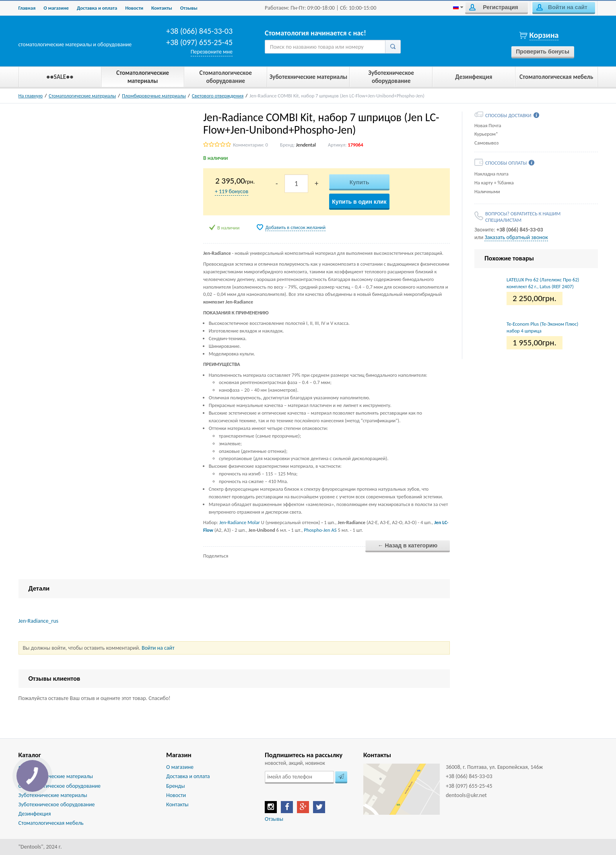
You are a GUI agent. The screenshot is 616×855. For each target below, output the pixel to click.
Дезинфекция (35, 814)
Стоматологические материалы (82, 96)
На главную (31, 96)
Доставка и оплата (97, 8)
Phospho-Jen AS (320, 530)
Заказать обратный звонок (516, 237)
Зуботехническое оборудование (57, 804)
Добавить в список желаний (295, 227)
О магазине (56, 8)
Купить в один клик (359, 202)
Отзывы (189, 8)
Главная (27, 8)
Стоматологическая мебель (51, 823)
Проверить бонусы (543, 52)
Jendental (306, 145)
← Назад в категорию (408, 545)
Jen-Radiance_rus (39, 621)
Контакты (162, 8)
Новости (134, 8)
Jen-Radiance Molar (240, 522)
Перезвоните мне (212, 52)
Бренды (175, 786)
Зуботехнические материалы (53, 795)
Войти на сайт (562, 7)
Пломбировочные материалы (154, 96)
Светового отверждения (218, 96)
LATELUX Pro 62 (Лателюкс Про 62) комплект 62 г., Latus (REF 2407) (543, 283)
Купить (360, 182)
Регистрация (494, 7)
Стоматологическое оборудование (60, 786)
